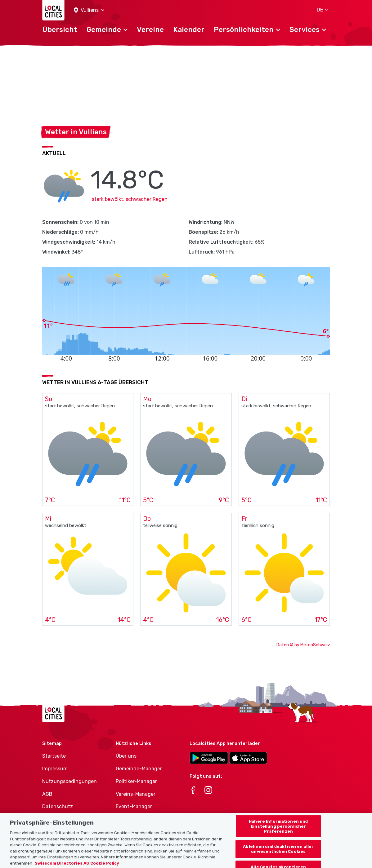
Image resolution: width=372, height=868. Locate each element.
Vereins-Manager (136, 794)
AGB (47, 794)
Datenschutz (58, 806)
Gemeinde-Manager (139, 769)
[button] (89, 10)
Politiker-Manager (136, 781)
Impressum (55, 769)
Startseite (54, 756)
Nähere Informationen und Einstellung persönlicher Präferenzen (278, 831)
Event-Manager (134, 806)
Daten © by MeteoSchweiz (303, 645)
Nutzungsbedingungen (69, 781)
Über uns (126, 756)
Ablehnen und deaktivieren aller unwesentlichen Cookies (278, 854)
